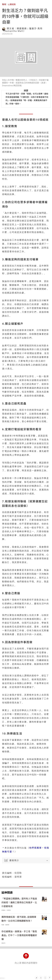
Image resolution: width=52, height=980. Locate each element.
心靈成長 (12, 4)
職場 (4, 4)
